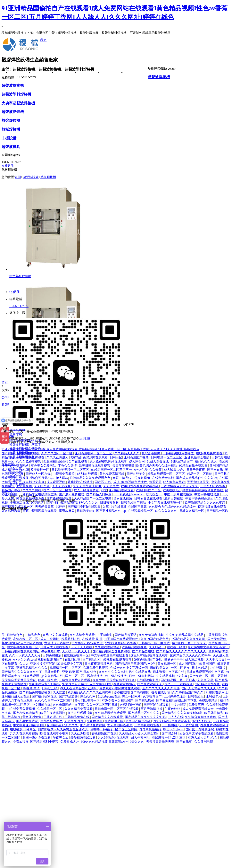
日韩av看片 (52, 672)
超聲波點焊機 (67, 144)
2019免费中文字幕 (70, 664)
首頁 (18, 177)
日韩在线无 (196, 696)
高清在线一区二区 (26, 639)
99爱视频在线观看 (83, 738)
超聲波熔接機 (67, 98)
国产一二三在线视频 (179, 684)
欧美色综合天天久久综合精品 (157, 466)
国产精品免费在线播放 (35, 692)
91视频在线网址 (217, 692)
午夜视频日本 (51, 651)
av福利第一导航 (131, 705)
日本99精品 (200, 668)
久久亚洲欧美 (80, 733)
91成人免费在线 (158, 461)
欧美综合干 (154, 494)
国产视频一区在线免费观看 (21, 453)
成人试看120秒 (174, 470)
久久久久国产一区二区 (57, 453)
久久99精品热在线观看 (114, 738)
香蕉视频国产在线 (104, 733)
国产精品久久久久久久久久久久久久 (182, 651)
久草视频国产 (153, 696)
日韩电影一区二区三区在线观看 (117, 709)
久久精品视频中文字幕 (172, 676)
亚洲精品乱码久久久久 (62, 725)
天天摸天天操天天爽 (161, 742)
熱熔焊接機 (67, 155)
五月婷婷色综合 (175, 696)
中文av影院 (179, 705)
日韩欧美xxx (86, 511)
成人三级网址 (50, 639)
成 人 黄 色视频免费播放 (130, 482)
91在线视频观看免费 (31, 498)
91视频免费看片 (64, 474)
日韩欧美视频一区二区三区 (71, 470)
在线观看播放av (125, 684)
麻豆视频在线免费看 (212, 507)
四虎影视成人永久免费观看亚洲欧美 (63, 729)
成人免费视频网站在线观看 (109, 461)
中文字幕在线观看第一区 (166, 503)
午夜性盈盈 (95, 721)
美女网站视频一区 (87, 701)
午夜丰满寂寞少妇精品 (45, 684)
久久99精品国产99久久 (188, 692)
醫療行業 (113, 98)
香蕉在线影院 (161, 692)
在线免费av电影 (163, 478)
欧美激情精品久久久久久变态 (205, 503)
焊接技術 (90, 72)
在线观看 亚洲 (92, 639)
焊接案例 (113, 72)
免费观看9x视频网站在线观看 (120, 688)
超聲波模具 (67, 189)
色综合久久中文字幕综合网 (129, 668)
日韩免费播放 (52, 655)
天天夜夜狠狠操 (124, 466)
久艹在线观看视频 (80, 713)
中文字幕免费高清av (200, 498)
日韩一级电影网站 (142, 676)
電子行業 (113, 110)
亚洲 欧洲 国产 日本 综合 (80, 672)
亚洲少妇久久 (202, 721)
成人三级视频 (195, 660)
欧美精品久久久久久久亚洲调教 (90, 692)
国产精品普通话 (126, 635)
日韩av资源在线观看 (149, 498)
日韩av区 (116, 457)
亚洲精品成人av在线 (16, 696)
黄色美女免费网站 (44, 466)
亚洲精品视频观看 (121, 490)
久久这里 (59, 692)
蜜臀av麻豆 (67, 511)
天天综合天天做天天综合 (19, 680)
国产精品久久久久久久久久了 (22, 672)
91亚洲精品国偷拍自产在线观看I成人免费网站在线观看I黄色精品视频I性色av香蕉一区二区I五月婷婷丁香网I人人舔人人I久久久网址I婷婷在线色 (100, 449)
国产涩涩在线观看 (156, 705)
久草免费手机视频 (96, 668)
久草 (106, 507)
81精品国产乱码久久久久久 (79, 503)
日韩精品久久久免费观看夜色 (90, 478)
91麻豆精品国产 (182, 461)
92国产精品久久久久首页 (188, 639)
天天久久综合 (62, 486)
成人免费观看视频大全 (198, 709)
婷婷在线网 (121, 692)
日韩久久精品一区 (192, 511)
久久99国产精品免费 (155, 639)
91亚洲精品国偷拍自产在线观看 (66, 461)
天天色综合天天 (198, 482)
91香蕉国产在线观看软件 (121, 639)
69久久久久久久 (166, 511)
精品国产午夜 (11, 490)
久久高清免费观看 (83, 635)
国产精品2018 (69, 696)
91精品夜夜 (33, 635)
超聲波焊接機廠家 (90, 166)
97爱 (104, 490)
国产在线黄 (185, 742)
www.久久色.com (25, 660)
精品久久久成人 (206, 461)
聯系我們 (40, 40)
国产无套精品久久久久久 (199, 688)
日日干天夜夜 (196, 470)
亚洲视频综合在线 (197, 457)
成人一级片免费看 (87, 490)
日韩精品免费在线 (77, 717)
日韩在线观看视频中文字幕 (205, 672)
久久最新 (156, 470)
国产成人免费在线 (72, 494)
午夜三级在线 (20, 503)
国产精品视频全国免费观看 (112, 651)
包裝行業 (113, 121)
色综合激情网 (151, 453)
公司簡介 (44, 72)
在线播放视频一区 (77, 655)
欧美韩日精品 (214, 713)
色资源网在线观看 (96, 457)
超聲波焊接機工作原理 (90, 93)
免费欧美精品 (209, 701)
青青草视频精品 (151, 729)
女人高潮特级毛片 (120, 725)
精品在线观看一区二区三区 (167, 474)
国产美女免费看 (27, 721)
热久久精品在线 (140, 672)
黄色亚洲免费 (32, 717)
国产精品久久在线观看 (108, 717)
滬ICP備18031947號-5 (64, 438)
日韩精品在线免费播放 (178, 453)
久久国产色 (42, 486)
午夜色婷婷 (173, 709)
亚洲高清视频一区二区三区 (94, 453)
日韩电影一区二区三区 (167, 457)
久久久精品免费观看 (79, 709)
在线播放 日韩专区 (23, 729)
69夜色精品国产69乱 (148, 660)
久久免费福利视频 (152, 635)
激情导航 (52, 503)
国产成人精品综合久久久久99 (197, 478)
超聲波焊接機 (67, 87)
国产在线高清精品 (26, 713)
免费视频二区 (114, 721)
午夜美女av (61, 738)
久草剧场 (37, 503)
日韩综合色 (15, 635)
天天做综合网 (189, 725)
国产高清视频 (140, 692)
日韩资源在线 (53, 717)
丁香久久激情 (68, 466)
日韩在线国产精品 (134, 503)
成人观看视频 (56, 482)
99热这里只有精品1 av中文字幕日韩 (87, 684)
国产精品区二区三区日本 (178, 680)
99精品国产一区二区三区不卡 (112, 470)
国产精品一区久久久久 (144, 713)
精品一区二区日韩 (200, 474)
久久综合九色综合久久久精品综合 (173, 507)
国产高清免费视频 (93, 725)
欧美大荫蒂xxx (174, 729)
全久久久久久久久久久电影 (161, 688)
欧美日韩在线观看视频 (95, 466)
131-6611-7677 (19, 306)
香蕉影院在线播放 (80, 482)
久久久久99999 (75, 721)
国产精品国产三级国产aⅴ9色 (135, 664)
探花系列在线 (71, 639)
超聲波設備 (67, 72)
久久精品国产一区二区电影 (93, 498)
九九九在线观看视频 (24, 733)
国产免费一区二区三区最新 (209, 676)
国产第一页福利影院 (200, 729)
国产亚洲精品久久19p (111, 511)
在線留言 (136, 87)
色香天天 (155, 482)
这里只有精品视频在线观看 (150, 655)
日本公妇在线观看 (213, 486)
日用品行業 (113, 132)
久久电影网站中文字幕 (69, 705)
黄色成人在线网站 (57, 643)
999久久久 (137, 742)
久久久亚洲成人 (58, 457)
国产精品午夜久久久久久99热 (146, 717)
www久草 (23, 470)
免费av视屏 (21, 742)
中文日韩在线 (42, 705)
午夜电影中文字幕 (32, 482)
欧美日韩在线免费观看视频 (140, 486)
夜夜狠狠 (99, 680)
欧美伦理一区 (40, 470)
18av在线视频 (123, 498)
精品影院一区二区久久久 (189, 643)
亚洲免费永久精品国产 (118, 701)
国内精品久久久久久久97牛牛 (191, 655)
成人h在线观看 (87, 474)
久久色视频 (24, 486)
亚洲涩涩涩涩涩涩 (43, 664)
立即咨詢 (8, 166)
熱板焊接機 (67, 166)
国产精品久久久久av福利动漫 (182, 713)
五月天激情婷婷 (152, 709)
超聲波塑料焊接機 (67, 110)
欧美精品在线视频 (135, 647)
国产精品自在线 (144, 651)
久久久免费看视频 (29, 461)
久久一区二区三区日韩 (102, 705)
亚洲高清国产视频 (137, 457)
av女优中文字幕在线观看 (197, 733)
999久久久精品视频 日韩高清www (105, 742)
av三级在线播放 (116, 676)
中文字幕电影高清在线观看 (110, 655)
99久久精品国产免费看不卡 (172, 721)
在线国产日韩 (138, 507)
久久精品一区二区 (50, 709)
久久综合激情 (11, 511)
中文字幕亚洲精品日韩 (29, 725)
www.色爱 (141, 470)
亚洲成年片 (213, 696)
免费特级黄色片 (52, 721)
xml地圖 (85, 438)
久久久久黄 (111, 486)
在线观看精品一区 (141, 511)
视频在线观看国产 (50, 660)
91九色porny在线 (109, 696)
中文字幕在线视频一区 (23, 647)
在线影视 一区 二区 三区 (169, 738)
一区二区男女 (181, 668)
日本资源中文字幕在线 (169, 672)
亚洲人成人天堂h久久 (203, 738)
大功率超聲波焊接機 (67, 127)
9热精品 (76, 457)
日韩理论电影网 (148, 680)
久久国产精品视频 (138, 721)
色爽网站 (215, 651)
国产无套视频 (217, 639)
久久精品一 (157, 647)
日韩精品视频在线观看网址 (21, 651)
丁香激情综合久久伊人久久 (180, 486)
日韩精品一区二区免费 (154, 643)
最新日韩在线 (174, 498)
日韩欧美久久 (160, 668)
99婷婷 (61, 507)
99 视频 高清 (31, 688)
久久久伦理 (205, 680)
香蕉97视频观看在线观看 (40, 511)
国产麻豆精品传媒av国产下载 (177, 701)
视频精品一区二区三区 (66, 668)
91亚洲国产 (208, 664)
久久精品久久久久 (127, 453)
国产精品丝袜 (92, 660)
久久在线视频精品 (107, 647)
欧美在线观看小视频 (55, 733)
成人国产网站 (188, 664)
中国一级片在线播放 (178, 494)
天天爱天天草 (45, 507)
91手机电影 (105, 635)
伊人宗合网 (137, 461)
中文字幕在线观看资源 (87, 643)
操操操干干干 (174, 660)
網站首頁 (21, 72)
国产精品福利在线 (45, 696)
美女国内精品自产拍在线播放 (22, 643)
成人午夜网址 (141, 738)
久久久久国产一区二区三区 (54, 701)
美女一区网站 (132, 696)
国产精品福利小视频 (45, 742)
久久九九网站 (32, 490)
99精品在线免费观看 (194, 466)
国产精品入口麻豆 (99, 494)
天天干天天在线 (82, 647)
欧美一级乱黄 (48, 680)
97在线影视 (218, 668)
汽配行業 (113, 87)
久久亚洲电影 (204, 742)
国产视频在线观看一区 (18, 507)
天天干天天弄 (216, 660)
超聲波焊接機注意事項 (90, 115)
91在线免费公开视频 (21, 709)
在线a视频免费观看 (209, 453)
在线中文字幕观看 (55, 635)
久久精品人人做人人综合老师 (139, 733)
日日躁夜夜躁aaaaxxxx (129, 494)
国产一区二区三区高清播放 (84, 676)
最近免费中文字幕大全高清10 (208, 647)
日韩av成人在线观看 (55, 647)
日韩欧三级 (50, 688)
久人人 (24, 664)
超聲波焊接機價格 (90, 155)
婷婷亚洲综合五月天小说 (37, 478)
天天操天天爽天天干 (77, 651)
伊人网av (62, 478)
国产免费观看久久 (150, 684)
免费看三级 (197, 705)
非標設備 (67, 178)
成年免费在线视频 (59, 498)
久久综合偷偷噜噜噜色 (201, 717)
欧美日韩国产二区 (149, 490)
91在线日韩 (119, 507)
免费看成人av (70, 742)
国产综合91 (170, 733)
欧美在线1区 (172, 490)
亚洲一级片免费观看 (37, 738)
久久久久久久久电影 (113, 672)
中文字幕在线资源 (207, 494)
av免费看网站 (20, 466)
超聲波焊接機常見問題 (90, 138)
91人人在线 (176, 717)
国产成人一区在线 (38, 474)
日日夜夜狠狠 (110, 503)
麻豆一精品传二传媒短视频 (132, 478)
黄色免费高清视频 (112, 474)
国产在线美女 (136, 474)
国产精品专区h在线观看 (84, 507)
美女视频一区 (167, 664)
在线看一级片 (177, 647)
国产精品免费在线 (208, 684)
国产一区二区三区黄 (58, 490)
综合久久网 (88, 696)
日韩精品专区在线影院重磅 (38, 494)
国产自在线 (215, 470)
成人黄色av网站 (174, 482)
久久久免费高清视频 (87, 486)
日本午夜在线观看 (147, 725)
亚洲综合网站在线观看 (121, 643)
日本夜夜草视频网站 (99, 664)
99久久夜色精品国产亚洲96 (79, 688)
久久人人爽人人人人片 (25, 655)
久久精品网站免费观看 (111, 713)
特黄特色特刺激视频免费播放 (203, 490)
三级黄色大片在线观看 (75, 680)
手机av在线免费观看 (31, 457)
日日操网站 (170, 725)
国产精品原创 (145, 701)
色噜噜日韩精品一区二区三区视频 (114, 729)
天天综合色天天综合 (121, 680)
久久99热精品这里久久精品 (185, 635)
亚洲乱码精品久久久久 (32, 668)
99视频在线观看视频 (118, 660)
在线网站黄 (73, 660)
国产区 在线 (103, 482)
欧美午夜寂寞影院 (53, 713)
